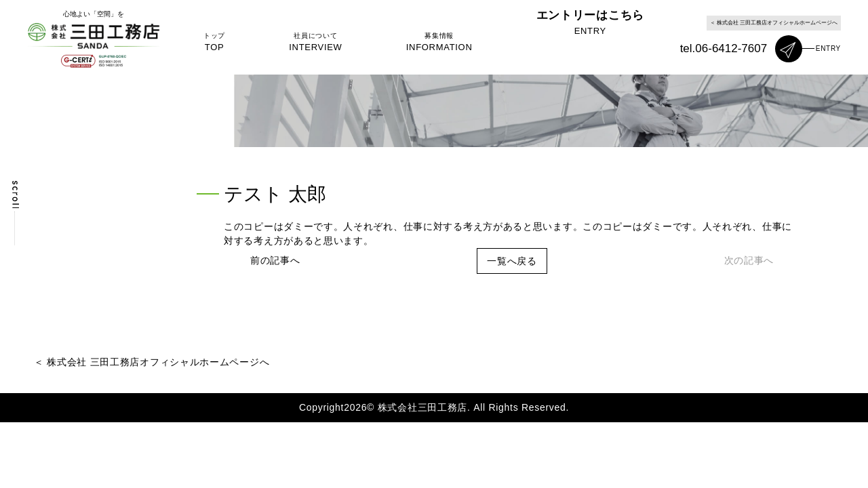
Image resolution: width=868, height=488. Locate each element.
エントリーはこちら (606, 43)
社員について (326, 43)
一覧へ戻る (512, 261)
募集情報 (460, 43)
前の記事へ (275, 260)
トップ (214, 43)
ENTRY (828, 48)
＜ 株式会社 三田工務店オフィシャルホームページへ (774, 23)
